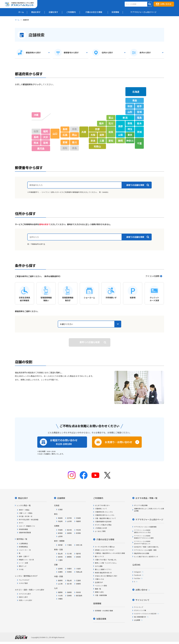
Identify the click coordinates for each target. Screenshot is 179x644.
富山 (111, 118)
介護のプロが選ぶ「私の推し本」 (106, 560)
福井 (101, 123)
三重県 (60, 560)
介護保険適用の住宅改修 (103, 521)
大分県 (60, 595)
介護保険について (101, 509)
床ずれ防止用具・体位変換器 (29, 519)
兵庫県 (60, 572)
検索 (90, 342)
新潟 (125, 118)
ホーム (17, 20)
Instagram (138, 572)
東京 (130, 135)
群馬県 (60, 533)
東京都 (60, 545)
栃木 (139, 123)
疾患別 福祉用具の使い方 (103, 573)
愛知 (111, 141)
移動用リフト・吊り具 (26, 560)
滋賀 (102, 135)
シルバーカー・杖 (25, 550)
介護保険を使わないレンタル (105, 515)
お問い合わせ (166, 4)
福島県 (78, 521)
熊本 (36, 143)
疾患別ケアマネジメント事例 (144, 537)
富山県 (60, 554)
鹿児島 (41, 148)
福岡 (45, 131)
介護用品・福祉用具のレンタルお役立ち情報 (110, 553)
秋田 (130, 106)
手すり (21, 523)
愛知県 (78, 557)
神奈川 (130, 141)
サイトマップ (139, 607)
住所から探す (107, 53)
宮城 (139, 112)
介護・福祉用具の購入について (105, 518)
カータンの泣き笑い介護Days (105, 547)
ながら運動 (99, 566)
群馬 (130, 123)
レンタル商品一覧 (24, 505)
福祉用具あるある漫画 (142, 553)
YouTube (137, 578)
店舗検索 (61, 498)
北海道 (136, 92)
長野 (120, 126)
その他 (21, 569)
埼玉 (130, 129)
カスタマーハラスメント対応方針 (145, 614)
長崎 (36, 137)
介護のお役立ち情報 (105, 539)
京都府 (69, 569)
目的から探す (23, 597)
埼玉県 (78, 530)
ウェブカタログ (24, 580)
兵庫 (84, 132)
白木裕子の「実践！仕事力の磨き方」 (147, 547)
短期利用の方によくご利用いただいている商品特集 (149, 510)
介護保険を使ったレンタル (104, 512)
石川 (111, 123)
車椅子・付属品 (24, 510)
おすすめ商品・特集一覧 (146, 498)
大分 (45, 137)
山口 (55, 134)
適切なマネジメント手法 (142, 531)
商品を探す (23, 498)
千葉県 (69, 545)
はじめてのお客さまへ (102, 505)
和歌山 (97, 146)
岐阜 (111, 132)
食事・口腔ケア (24, 556)
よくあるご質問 (100, 531)
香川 (74, 142)
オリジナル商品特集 (141, 505)
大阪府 (78, 569)
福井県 (78, 554)
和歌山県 (79, 572)
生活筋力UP (99, 582)
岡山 (74, 135)
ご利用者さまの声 (101, 528)
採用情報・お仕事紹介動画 (104, 611)
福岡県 (60, 592)
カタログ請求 (23, 583)
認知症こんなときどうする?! (104, 550)
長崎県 (69, 592)
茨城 (139, 132)
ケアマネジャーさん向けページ (149, 519)
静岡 (120, 141)
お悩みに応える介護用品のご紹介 (106, 576)
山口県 (60, 584)
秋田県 (60, 521)
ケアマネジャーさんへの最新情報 (145, 527)
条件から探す (145, 53)
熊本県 (78, 592)
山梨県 (60, 536)
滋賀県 (60, 569)
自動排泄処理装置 (25, 532)
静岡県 (69, 557)
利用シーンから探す (26, 600)
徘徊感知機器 (23, 529)
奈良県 (69, 572)
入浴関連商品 (23, 543)
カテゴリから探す (25, 594)
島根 (65, 129)
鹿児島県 (79, 595)
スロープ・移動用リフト (27, 526)
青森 (135, 100)
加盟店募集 (101, 619)
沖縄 (36, 115)
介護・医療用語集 (101, 595)
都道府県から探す (33, 53)
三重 (102, 141)
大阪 (93, 135)
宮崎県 (69, 595)
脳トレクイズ (99, 556)
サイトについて (142, 600)
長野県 (69, 533)
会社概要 (137, 620)
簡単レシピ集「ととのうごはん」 (106, 563)
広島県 (78, 580)
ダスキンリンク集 (140, 610)
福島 (139, 118)
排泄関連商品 (23, 547)
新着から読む (99, 592)
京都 (97, 129)
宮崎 (45, 143)
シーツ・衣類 (23, 563)
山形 (130, 112)
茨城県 (60, 530)
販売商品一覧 (22, 539)
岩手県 (69, 518)
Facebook (138, 575)
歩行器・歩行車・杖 (26, 516)
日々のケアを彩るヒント (142, 543)
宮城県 (78, 518)
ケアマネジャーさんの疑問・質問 (145, 550)
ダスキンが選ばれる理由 (103, 525)
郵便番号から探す (71, 53)
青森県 (60, 518)
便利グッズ (23, 566)
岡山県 (69, 580)
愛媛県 (78, 584)
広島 (65, 135)
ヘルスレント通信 (101, 586)
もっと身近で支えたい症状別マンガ (146, 556)
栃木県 (69, 530)
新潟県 (78, 533)
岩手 (139, 106)
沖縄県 (60, 599)
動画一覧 (98, 589)
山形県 (69, 521)
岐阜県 (60, 557)
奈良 (93, 141)
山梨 (120, 135)
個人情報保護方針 (140, 617)
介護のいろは (99, 579)
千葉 (139, 143)
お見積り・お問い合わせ (118, 442)
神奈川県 (79, 545)
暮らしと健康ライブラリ (103, 569)
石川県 (69, 554)
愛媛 (65, 142)
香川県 (69, 584)
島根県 (60, 580)
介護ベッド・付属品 (26, 513)
